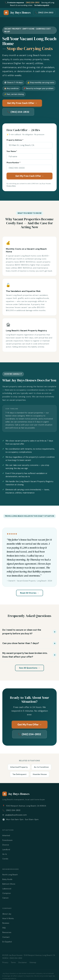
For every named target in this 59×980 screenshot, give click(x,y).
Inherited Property (19, 767)
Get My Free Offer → (30, 725)
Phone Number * (14, 163)
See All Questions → (30, 668)
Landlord (6, 849)
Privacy (5, 962)
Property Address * (15, 140)
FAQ (4, 928)
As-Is (5, 854)
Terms (13, 962)
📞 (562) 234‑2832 (44, 13)
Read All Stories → (30, 593)
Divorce (6, 845)
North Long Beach (10, 875)
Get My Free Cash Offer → (22, 103)
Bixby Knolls (7, 879)
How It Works (8, 918)
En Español (7, 942)
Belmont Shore (9, 884)
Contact (6, 937)
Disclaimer (23, 962)
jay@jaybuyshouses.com (16, 815)
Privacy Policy (11, 186)
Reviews (6, 923)
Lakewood (7, 889)
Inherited (6, 835)
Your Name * (12, 151)
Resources (7, 932)
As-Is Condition (41, 767)
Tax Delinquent (19, 774)
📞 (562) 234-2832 (18, 112)
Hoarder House (40, 774)
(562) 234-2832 (33, 3)
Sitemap (33, 962)
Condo (5, 859)
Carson (5, 898)
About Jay (7, 914)
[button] (30, 632)
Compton (7, 893)
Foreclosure (7, 840)
